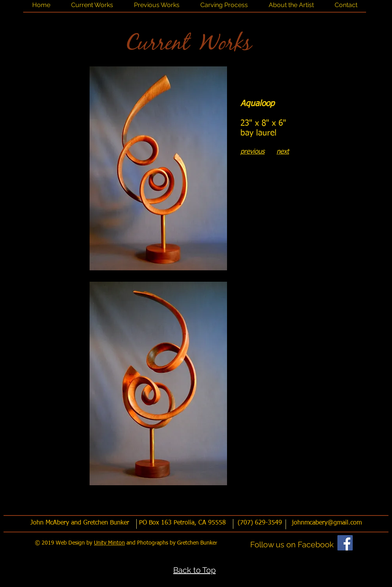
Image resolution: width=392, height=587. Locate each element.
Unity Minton (109, 543)
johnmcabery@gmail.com (327, 523)
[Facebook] (345, 543)
